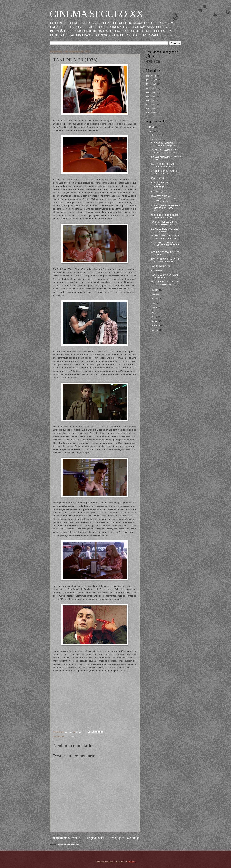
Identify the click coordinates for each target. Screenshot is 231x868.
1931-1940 (151, 88)
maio (154, 312)
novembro (156, 139)
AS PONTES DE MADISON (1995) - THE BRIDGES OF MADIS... (165, 245)
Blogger (132, 862)
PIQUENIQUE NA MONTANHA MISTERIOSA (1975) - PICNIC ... (165, 208)
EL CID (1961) (158, 270)
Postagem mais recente (65, 838)
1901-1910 (151, 76)
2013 (152, 127)
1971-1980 (70, 736)
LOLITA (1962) (158, 178)
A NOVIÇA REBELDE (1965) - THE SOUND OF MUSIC (165, 223)
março (155, 321)
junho (154, 308)
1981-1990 (151, 109)
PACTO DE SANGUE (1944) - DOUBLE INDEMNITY (165, 165)
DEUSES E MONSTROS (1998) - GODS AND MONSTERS (166, 283)
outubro (155, 290)
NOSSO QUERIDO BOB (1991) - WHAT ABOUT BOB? (166, 216)
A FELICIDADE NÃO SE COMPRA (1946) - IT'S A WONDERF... (164, 185)
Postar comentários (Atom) (70, 844)
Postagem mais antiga (125, 838)
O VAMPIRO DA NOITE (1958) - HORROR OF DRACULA (166, 237)
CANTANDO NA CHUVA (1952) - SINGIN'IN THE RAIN (166, 260)
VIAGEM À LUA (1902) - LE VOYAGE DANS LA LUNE (164, 151)
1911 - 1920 (152, 80)
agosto (155, 299)
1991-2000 (151, 113)
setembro (156, 294)
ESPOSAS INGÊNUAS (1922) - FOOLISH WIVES (166, 230)
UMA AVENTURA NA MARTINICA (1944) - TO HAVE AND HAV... (164, 199)
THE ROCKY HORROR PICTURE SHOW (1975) (164, 144)
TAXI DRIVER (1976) (161, 266)
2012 (152, 131)
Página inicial (95, 838)
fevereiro (156, 325)
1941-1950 (151, 92)
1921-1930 (151, 84)
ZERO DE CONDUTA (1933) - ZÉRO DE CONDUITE (165, 172)
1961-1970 (151, 101)
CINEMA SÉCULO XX (96, 14)
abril (154, 317)
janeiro (155, 330)
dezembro (156, 135)
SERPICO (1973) (159, 192)
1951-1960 (151, 97)
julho (154, 303)
